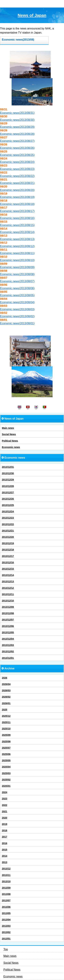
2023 (5, 799)
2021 (5, 811)
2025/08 (6, 741)
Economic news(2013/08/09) (17, 267)
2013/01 (6, 939)
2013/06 (6, 907)
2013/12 (6, 869)
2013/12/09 (8, 607)
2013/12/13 (8, 581)
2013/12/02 (8, 651)
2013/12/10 (8, 601)
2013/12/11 (8, 594)
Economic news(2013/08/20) (17, 190)
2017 (5, 837)
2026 (5, 678)
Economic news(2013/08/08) (17, 274)
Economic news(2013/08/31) (17, 113)
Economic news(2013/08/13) (17, 239)
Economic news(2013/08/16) (17, 218)
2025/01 (6, 786)
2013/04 (6, 920)
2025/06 (6, 754)
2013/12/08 (8, 613)
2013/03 (6, 926)
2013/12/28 (8, 486)
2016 (5, 843)
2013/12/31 (8, 467)
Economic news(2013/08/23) (17, 169)
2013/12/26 (8, 499)
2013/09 (6, 888)
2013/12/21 (8, 531)
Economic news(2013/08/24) (17, 162)
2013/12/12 (8, 588)
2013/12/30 (8, 473)
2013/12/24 (8, 511)
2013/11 (6, 875)
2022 (5, 805)
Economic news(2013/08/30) (17, 120)
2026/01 (6, 703)
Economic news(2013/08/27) (17, 141)
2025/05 (6, 760)
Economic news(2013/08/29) (17, 127)
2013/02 (6, 932)
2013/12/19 (8, 543)
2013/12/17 (8, 556)
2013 (5, 862)
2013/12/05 (8, 632)
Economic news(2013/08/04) (17, 302)
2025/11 (6, 722)
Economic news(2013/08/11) (17, 253)
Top (6, 949)
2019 (5, 824)
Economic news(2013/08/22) (17, 176)
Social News (9, 434)
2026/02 (6, 697)
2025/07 (6, 748)
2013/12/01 (8, 658)
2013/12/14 (8, 575)
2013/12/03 (8, 645)
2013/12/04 (8, 639)
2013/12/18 (8, 550)
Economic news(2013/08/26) (17, 148)
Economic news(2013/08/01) (17, 323)
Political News (10, 441)
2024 (5, 792)
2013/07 (6, 900)
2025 (5, 710)
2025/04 (6, 767)
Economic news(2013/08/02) (17, 316)
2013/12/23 (8, 518)
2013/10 (6, 881)
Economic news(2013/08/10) (17, 260)
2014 (5, 856)
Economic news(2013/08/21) (17, 183)
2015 (5, 850)
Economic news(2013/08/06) (17, 288)
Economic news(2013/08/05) (17, 295)
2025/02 (6, 780)
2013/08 (6, 894)
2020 (5, 818)
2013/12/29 (8, 480)
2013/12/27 (8, 492)
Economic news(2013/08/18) (17, 204)
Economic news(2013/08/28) (17, 134)
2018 (5, 830)
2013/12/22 (8, 524)
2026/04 (6, 684)
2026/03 (6, 690)
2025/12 (6, 716)
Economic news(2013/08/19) (17, 197)
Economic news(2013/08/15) (17, 225)
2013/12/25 (8, 505)
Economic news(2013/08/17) (17, 211)
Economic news (11, 447)
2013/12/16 (8, 562)
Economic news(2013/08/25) (17, 155)
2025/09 (6, 735)
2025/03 (6, 773)
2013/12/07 (8, 620)
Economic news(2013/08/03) (17, 309)
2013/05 (6, 913)
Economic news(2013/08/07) (17, 281)
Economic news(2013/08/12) (17, 246)
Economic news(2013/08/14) (17, 232)
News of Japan (32, 15)
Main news (8, 428)
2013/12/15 (8, 569)
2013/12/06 (8, 626)
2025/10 (6, 729)
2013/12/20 (8, 537)
